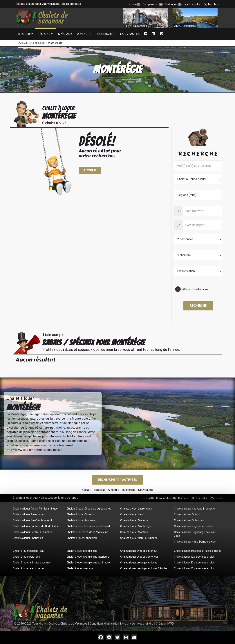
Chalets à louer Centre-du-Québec (33, 532)
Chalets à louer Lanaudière (82, 538)
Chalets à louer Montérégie (136, 526)
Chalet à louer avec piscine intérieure (88, 557)
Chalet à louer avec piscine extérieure (88, 563)
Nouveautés (130, 34)
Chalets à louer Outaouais (189, 520)
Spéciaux (65, 34)
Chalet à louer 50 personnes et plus (194, 568)
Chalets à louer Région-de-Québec (194, 526)
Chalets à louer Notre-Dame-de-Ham (195, 542)
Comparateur (153, 4)
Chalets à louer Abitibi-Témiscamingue (35, 509)
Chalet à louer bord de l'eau (29, 551)
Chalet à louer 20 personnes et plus (194, 563)
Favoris (134, 4)
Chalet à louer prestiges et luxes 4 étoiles (144, 568)
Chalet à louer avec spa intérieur (139, 551)
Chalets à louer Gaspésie (81, 520)
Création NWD (165, 624)
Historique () (186, 498)
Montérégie (55, 43)
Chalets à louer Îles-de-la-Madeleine (87, 532)
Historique (173, 4)
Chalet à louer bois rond (26, 557)
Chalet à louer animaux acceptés (32, 563)
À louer (24, 34)
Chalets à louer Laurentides (136, 509)
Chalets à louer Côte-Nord (82, 514)
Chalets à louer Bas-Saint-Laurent (32, 520)
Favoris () (148, 498)
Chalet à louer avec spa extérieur (139, 557)
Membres (212, 4)
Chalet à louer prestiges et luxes (139, 563)
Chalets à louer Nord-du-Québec (139, 538)
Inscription (193, 4)
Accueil (23, 43)
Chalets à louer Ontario (187, 514)
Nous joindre (145, 624)
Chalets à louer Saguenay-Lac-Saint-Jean (195, 534)
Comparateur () (166, 498)
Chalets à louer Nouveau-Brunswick (195, 509)
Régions (44, 34)
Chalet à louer (37, 43)
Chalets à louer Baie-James (29, 514)
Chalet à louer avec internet (29, 568)
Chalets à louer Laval (132, 514)
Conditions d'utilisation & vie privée (112, 624)
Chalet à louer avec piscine (82, 551)
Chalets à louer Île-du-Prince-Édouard (88, 526)
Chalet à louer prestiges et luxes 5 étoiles (198, 551)
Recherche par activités (118, 480)
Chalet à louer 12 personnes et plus (194, 557)
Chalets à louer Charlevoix (28, 538)
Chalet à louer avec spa (80, 568)
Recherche (104, 34)
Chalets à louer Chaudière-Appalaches (89, 509)
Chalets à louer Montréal (134, 532)
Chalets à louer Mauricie (134, 520)
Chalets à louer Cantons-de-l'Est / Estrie (36, 526)
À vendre (84, 34)
